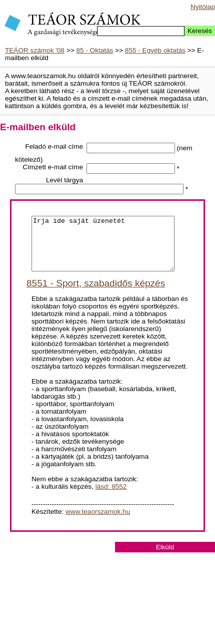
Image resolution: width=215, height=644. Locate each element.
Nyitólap (203, 7)
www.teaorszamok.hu (98, 522)
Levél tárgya (64, 180)
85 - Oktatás (94, 50)
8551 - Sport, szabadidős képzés (96, 294)
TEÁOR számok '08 (35, 50)
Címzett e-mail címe (53, 167)
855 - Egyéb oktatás (155, 50)
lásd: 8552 (111, 497)
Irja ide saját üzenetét (103, 249)
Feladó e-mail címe (54, 146)
